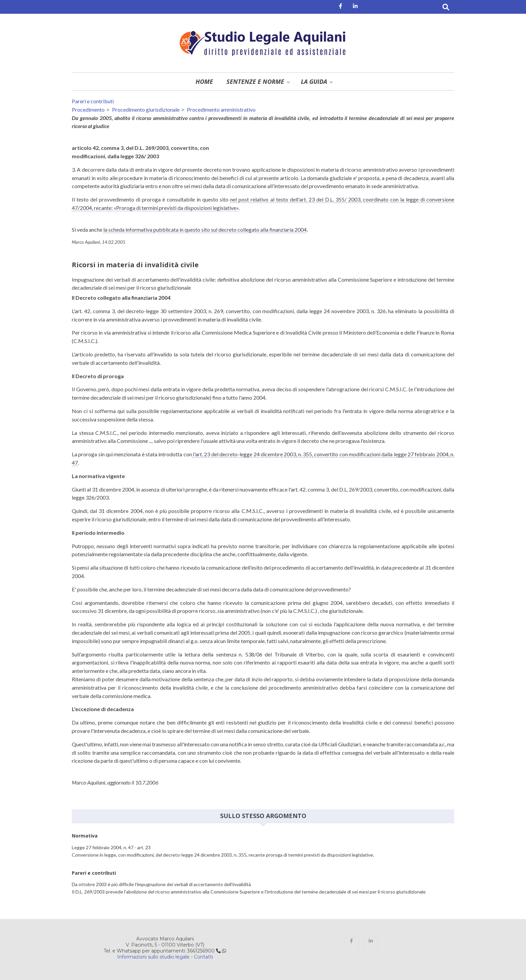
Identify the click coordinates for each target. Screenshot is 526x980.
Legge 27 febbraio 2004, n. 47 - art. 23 (111, 847)
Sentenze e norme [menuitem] (255, 81)
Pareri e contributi (93, 101)
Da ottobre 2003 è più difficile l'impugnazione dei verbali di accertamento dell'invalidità (161, 884)
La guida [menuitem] (314, 81)
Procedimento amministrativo (221, 109)
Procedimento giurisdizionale (146, 109)
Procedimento (88, 109)
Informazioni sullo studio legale (153, 957)
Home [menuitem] (204, 81)
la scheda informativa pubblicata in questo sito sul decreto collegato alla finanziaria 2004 (205, 229)
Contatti (203, 957)
